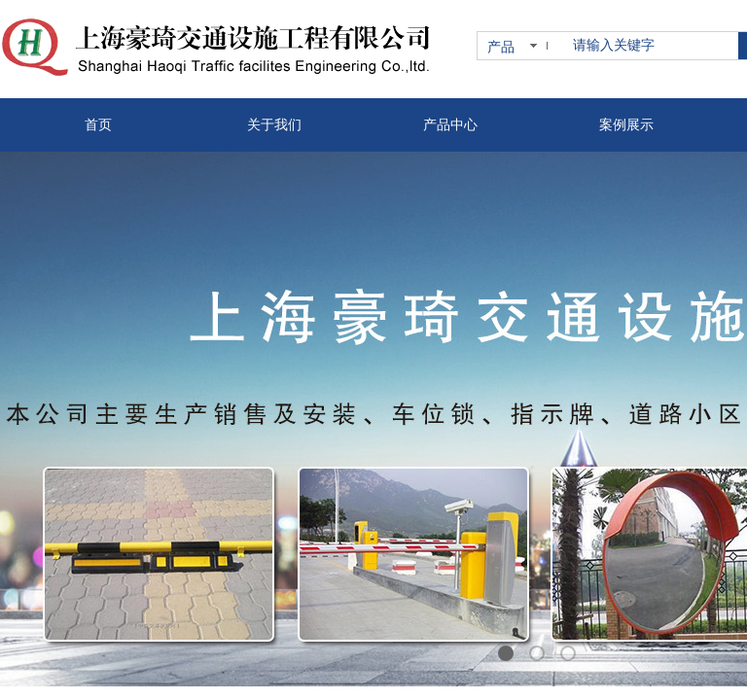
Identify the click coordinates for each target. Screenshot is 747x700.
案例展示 (626, 125)
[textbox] (652, 46)
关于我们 (274, 125)
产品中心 (450, 125)
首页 (98, 125)
